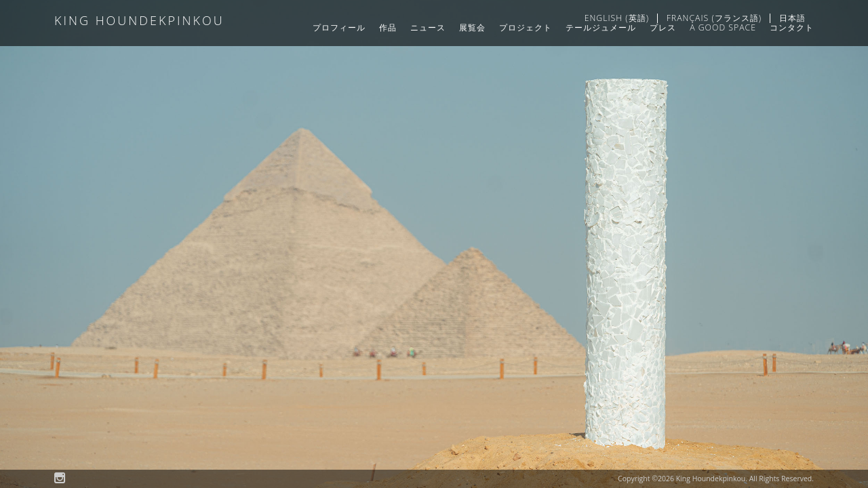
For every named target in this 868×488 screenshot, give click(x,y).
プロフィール (339, 27)
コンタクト (792, 27)
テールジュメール (601, 27)
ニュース (428, 27)
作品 (388, 27)
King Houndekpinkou (139, 21)
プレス (663, 27)
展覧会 (472, 27)
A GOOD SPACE (723, 27)
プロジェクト (526, 27)
